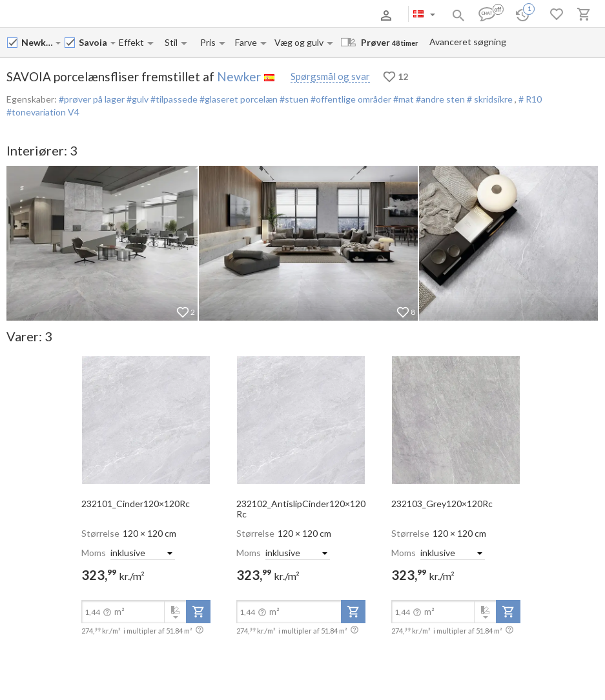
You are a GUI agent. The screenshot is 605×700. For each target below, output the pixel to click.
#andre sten (439, 99)
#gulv (137, 99)
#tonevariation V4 (43, 112)
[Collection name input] (94, 42)
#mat (403, 99)
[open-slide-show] (146, 419)
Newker (239, 76)
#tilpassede (173, 99)
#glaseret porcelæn (238, 99)
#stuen (293, 99)
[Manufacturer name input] (38, 42)
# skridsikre (490, 99)
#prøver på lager (92, 99)
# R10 (530, 99)
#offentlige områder (350, 99)
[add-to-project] (198, 612)
